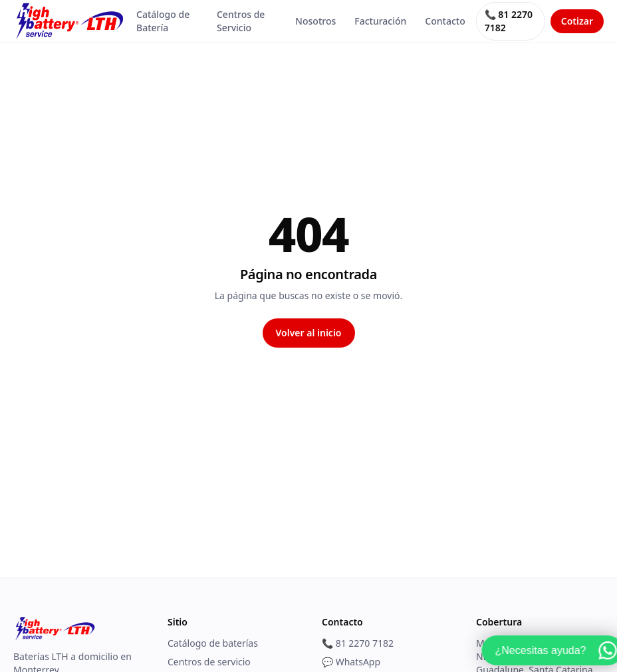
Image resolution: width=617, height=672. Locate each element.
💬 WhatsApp (351, 662)
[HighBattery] (69, 21)
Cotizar (577, 21)
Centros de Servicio (241, 21)
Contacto (445, 21)
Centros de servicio (209, 662)
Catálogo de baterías (213, 643)
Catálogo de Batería (163, 21)
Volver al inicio (309, 333)
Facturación (380, 21)
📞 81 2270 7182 (509, 21)
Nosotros (315, 21)
